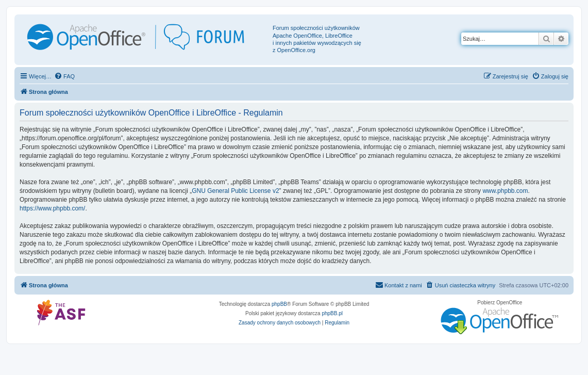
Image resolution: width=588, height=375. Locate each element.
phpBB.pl (332, 313)
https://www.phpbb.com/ (52, 208)
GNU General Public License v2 (235, 191)
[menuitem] (64, 76)
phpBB (279, 304)
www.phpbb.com (505, 191)
